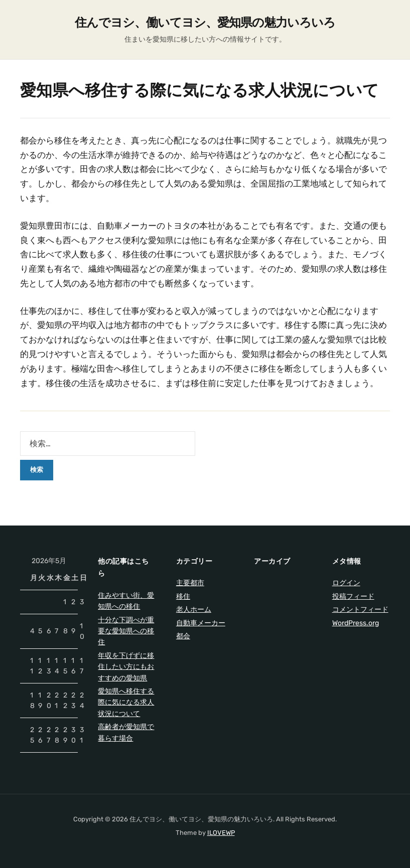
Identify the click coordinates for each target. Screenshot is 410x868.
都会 (183, 636)
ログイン (346, 583)
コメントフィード (360, 610)
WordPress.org (356, 623)
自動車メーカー (201, 623)
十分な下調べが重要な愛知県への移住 (126, 631)
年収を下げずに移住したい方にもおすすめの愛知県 (126, 667)
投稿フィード (353, 596)
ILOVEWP (221, 833)
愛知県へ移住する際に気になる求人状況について (126, 703)
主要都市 (190, 583)
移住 (183, 596)
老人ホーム (194, 610)
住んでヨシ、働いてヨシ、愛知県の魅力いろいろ (205, 23)
